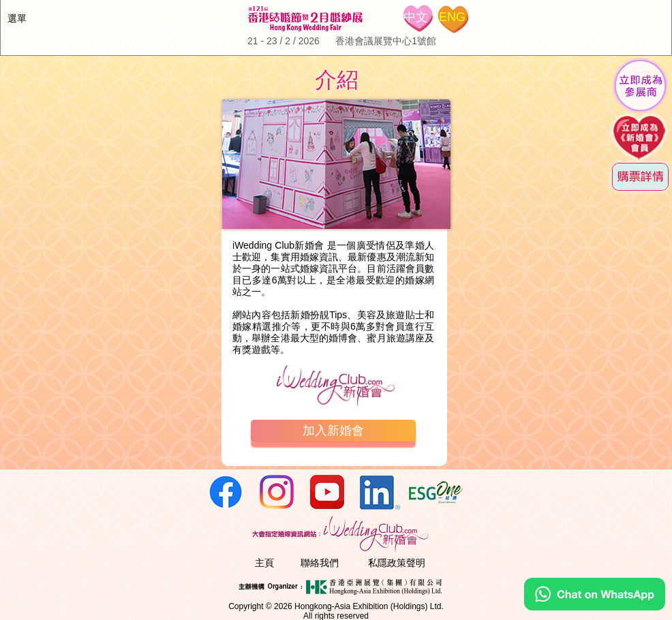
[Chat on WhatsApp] (595, 607)
